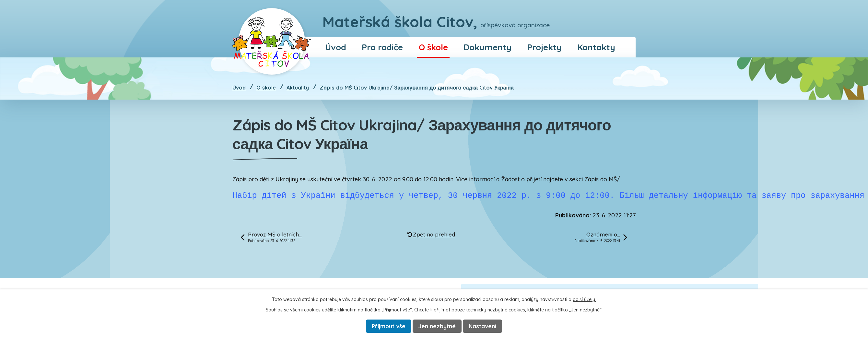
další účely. (584, 299)
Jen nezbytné (438, 326)
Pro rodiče (382, 47)
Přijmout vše (388, 326)
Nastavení (484, 326)
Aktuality (298, 88)
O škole (433, 47)
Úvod (336, 47)
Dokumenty (487, 47)
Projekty (544, 47)
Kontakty (596, 47)
